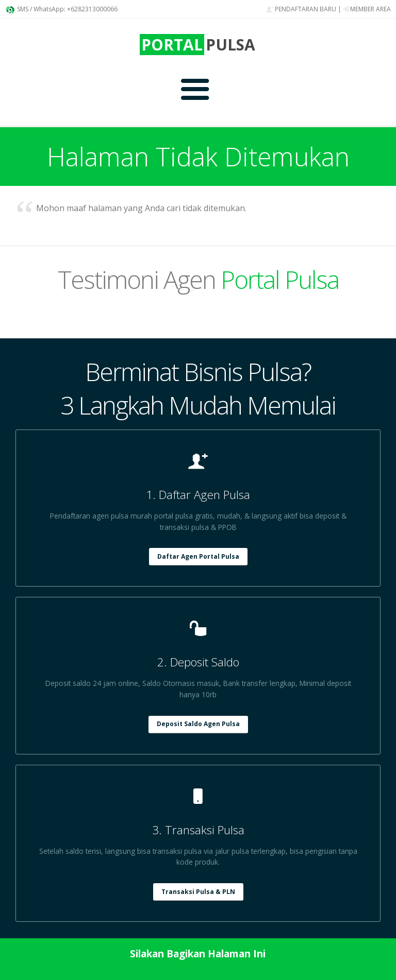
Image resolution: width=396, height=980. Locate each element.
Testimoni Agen (198, 279)
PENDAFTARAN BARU (301, 9)
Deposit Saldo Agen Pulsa (198, 724)
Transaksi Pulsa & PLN (198, 892)
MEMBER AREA (367, 9)
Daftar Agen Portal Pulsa (198, 556)
